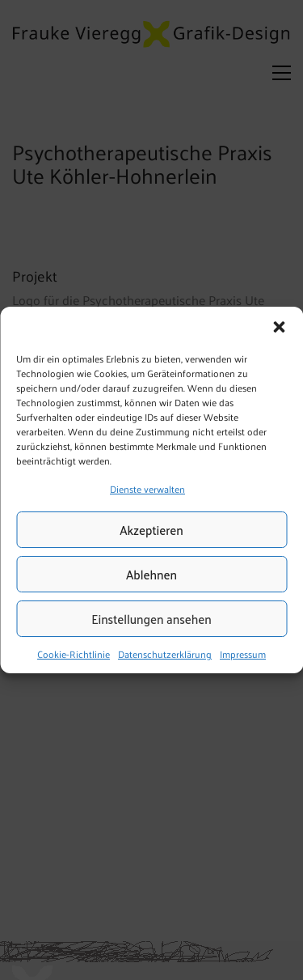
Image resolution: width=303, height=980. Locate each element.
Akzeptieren (151, 530)
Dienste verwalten (147, 489)
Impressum (243, 655)
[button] (279, 327)
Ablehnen (151, 574)
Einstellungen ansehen (151, 619)
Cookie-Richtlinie (74, 655)
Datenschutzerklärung (165, 655)
